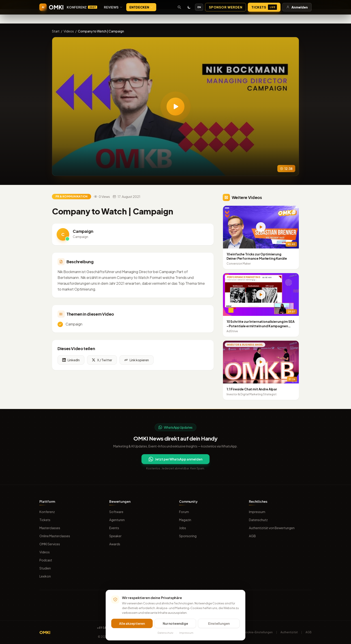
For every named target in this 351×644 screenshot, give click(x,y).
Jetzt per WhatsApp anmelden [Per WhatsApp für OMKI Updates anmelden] (175, 459)
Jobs (183, 528)
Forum (184, 512)
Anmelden (297, 7)
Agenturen (117, 520)
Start (56, 31)
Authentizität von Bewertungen (272, 528)
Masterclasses (50, 528)
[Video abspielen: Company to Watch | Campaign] (175, 107)
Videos (69, 31)
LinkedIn (71, 361)
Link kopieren (137, 361)
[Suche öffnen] (179, 7)
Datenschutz (258, 520)
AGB (252, 536)
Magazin (185, 520)
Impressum (257, 512)
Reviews (113, 7)
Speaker (115, 536)
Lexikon (45, 576)
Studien (45, 568)
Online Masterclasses (55, 536)
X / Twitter (102, 361)
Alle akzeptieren (132, 624)
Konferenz (82, 7)
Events (114, 528)
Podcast (46, 560)
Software (116, 512)
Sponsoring (188, 536)
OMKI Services (50, 544)
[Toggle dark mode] (189, 7)
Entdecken (141, 7)
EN (199, 7)
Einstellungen (219, 624)
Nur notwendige (175, 624)
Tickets (264, 7)
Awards (115, 544)
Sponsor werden (226, 7)
